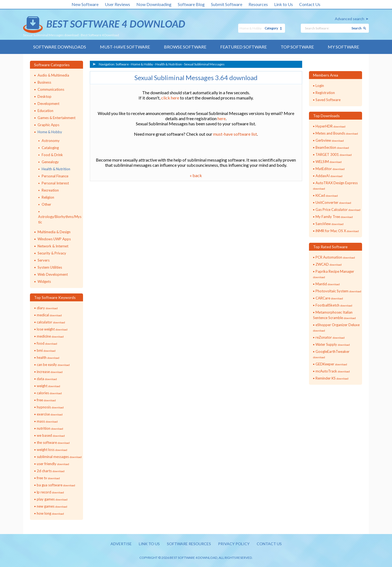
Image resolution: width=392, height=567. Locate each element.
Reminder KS (332, 378)
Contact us (269, 544)
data (47, 379)
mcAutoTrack (333, 371)
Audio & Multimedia (53, 75)
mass (47, 421)
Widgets (44, 281)
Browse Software (185, 47)
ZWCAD (329, 264)
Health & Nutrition (56, 169)
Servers (44, 260)
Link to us (149, 544)
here (222, 118)
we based (51, 435)
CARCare (329, 298)
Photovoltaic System (338, 291)
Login (320, 86)
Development (48, 104)
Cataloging (50, 148)
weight (48, 386)
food (47, 343)
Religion (48, 197)
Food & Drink (52, 155)
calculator (51, 322)
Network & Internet (53, 246)
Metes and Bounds (337, 133)
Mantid (328, 284)
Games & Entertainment (56, 118)
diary (47, 308)
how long (50, 513)
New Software (85, 4)
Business (44, 82)
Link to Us (284, 4)
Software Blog (191, 4)
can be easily (53, 365)
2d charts (51, 471)
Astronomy (51, 141)
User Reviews (117, 4)
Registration (325, 93)
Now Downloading (154, 4)
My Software (343, 47)
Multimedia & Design (54, 232)
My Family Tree (334, 217)
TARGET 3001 (334, 154)
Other (46, 204)
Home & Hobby (50, 132)
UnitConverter (333, 202)
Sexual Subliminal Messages (204, 64)
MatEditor (330, 169)
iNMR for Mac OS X (337, 231)
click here (170, 98)
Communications (51, 89)
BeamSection (332, 147)
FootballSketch (334, 305)
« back (196, 175)
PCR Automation (335, 257)
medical (49, 315)
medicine (50, 336)
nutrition (50, 428)
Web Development (53, 274)
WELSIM (329, 162)
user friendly (53, 464)
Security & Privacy (52, 253)
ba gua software (56, 485)
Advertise (121, 544)
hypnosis (50, 407)
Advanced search (350, 19)
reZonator (330, 337)
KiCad (327, 195)
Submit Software (227, 4)
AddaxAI (329, 176)
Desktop (45, 96)
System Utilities (50, 267)
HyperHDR (330, 126)
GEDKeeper (331, 364)
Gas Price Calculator (338, 210)
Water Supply (333, 344)
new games (52, 506)
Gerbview (330, 140)
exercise (50, 414)
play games (52, 499)
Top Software (297, 47)
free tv (48, 478)
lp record (50, 492)
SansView (330, 224)
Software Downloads (60, 47)
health (48, 357)
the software (53, 442)
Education (45, 111)
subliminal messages (59, 457)
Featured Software (244, 47)
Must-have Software (125, 47)
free (46, 400)
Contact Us (310, 4)
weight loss (52, 450)
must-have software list (235, 134)
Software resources (189, 544)
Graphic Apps (48, 125)
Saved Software (328, 100)
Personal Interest (55, 183)
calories (49, 393)
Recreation (50, 190)
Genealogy (50, 162)
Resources (258, 4)
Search (356, 28)
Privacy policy (234, 544)
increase (50, 372)
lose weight (52, 329)
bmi (46, 350)
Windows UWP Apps (54, 239)
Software (122, 64)
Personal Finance (55, 176)
